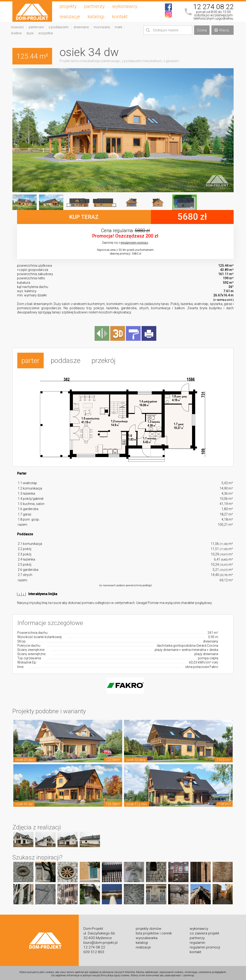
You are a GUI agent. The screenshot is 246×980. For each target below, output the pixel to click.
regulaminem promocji (134, 243)
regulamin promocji (205, 945)
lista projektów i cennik (154, 931)
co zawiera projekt (204, 931)
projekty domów (149, 927)
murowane (102, 27)
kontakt (120, 17)
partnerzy (94, 6)
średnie (16, 33)
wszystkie (46, 33)
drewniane (81, 27)
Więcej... (223, 30)
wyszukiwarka (147, 936)
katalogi (96, 17)
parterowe (36, 27)
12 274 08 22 (213, 7)
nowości (17, 27)
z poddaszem (59, 27)
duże (30, 33)
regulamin (197, 941)
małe (118, 27)
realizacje (70, 17)
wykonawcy (125, 6)
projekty (68, 6)
